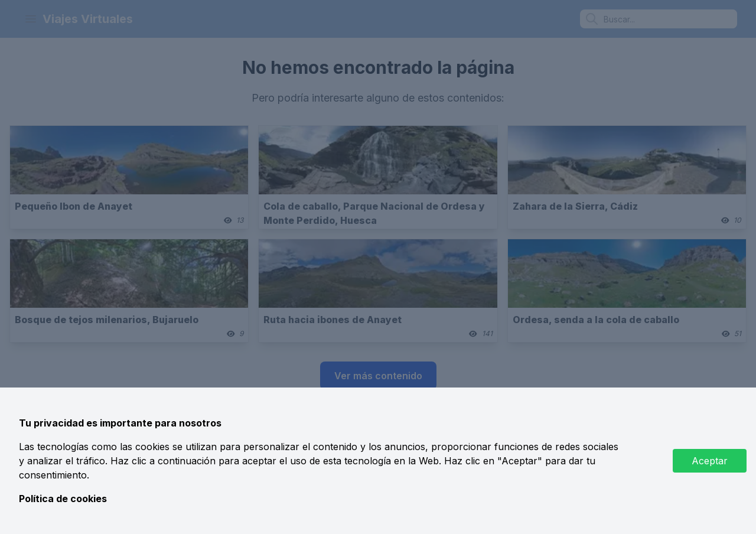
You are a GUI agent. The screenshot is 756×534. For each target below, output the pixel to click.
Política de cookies (63, 499)
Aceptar (710, 461)
